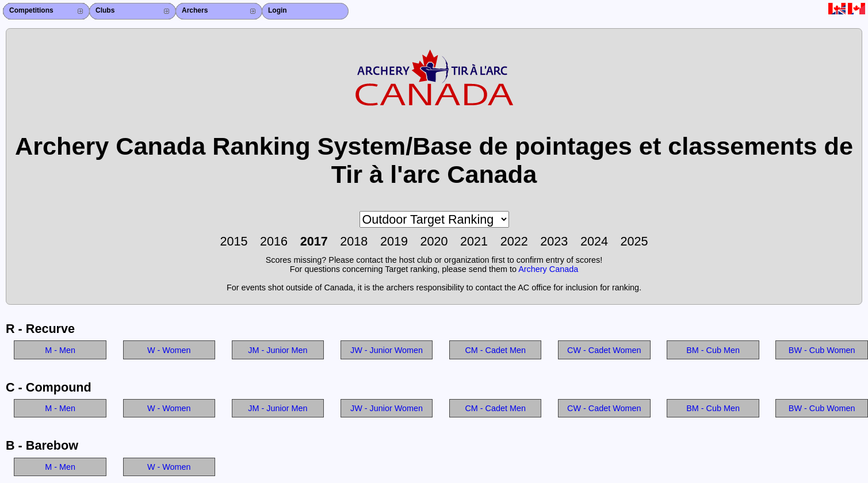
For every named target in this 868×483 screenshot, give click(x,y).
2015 (234, 241)
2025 (634, 241)
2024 (594, 241)
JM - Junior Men (278, 350)
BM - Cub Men (713, 350)
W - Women (169, 350)
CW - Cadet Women (604, 350)
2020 (434, 241)
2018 (354, 241)
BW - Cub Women (822, 350)
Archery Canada (548, 269)
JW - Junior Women (387, 350)
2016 (274, 241)
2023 (554, 241)
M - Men (60, 350)
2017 (314, 241)
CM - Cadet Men (495, 350)
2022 (514, 241)
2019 (394, 241)
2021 (474, 241)
